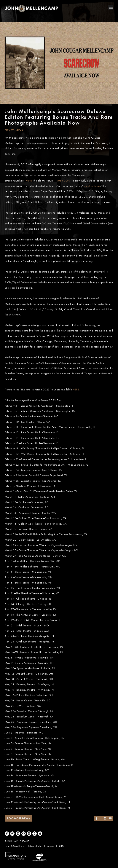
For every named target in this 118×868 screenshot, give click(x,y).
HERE (29, 181)
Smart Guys (63, 181)
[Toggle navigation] (111, 7)
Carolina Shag (92, 186)
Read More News (18, 818)
